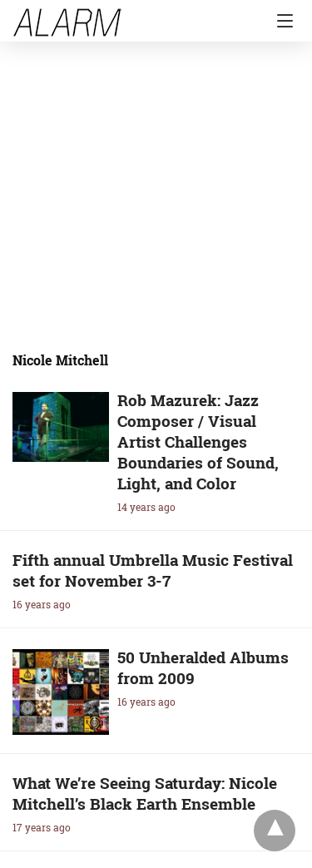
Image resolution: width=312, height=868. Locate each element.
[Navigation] (281, 21)
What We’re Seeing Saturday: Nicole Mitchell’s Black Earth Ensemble (145, 793)
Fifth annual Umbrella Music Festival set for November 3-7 (153, 570)
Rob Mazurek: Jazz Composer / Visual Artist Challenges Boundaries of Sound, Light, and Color (198, 441)
